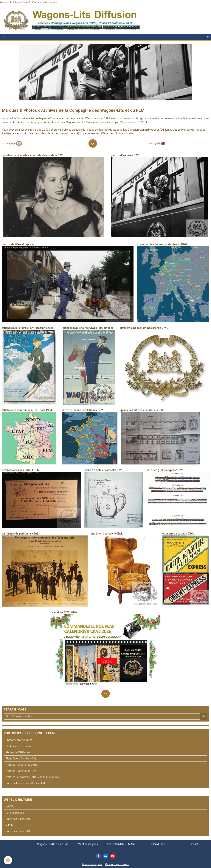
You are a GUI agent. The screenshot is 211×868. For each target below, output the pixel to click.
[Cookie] (8, 860)
